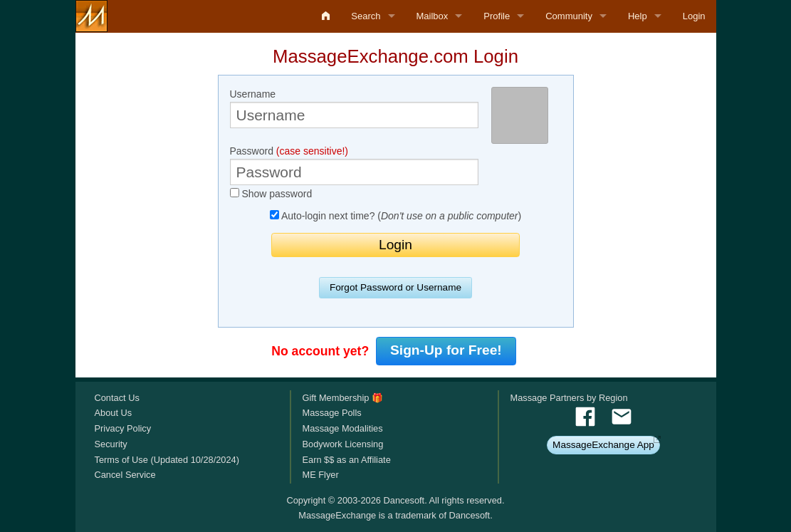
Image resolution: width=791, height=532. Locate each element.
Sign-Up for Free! (446, 350)
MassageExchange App (603, 445)
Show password (271, 194)
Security (111, 444)
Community (569, 16)
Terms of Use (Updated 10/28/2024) (167, 460)
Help (638, 16)
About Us (114, 413)
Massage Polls (331, 413)
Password (355, 165)
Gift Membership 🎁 (342, 398)
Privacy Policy (123, 428)
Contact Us (117, 398)
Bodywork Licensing (342, 444)
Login (694, 16)
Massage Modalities (342, 428)
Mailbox (433, 16)
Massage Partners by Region (569, 398)
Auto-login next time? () (395, 216)
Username (355, 108)
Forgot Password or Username (395, 287)
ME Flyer (320, 475)
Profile (497, 16)
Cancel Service (125, 475)
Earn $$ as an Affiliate (346, 460)
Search (366, 16)
